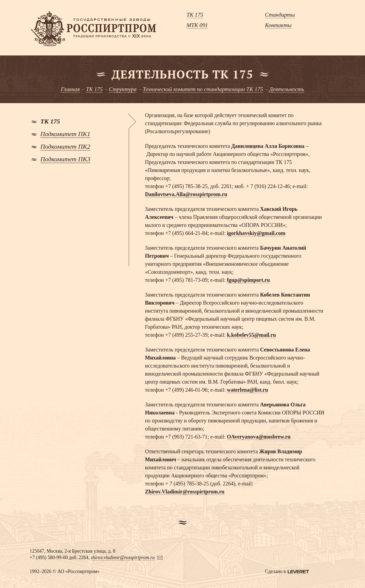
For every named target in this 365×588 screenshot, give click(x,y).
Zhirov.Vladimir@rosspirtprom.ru (185, 492)
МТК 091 (197, 25)
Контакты (278, 25)
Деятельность (287, 89)
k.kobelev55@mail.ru (251, 335)
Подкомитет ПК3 (65, 159)
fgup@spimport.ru (248, 280)
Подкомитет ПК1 (65, 134)
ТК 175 (195, 15)
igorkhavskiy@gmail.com (256, 233)
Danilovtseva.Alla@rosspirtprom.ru (186, 194)
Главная (70, 89)
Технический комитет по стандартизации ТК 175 (203, 89)
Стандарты (280, 15)
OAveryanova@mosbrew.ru (259, 437)
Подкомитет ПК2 (65, 147)
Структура (123, 89)
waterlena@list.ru (248, 390)
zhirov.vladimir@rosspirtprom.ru (123, 557)
